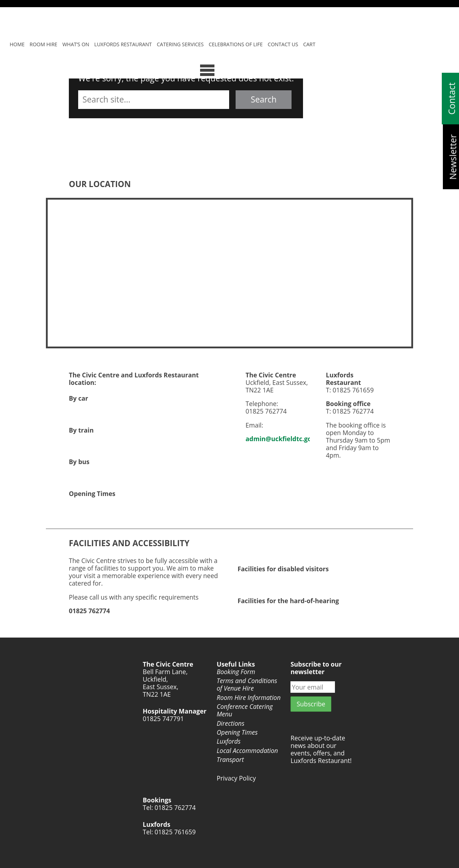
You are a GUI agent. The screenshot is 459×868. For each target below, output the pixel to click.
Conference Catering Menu (245, 710)
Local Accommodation (247, 751)
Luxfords (229, 741)
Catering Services (180, 44)
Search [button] (264, 99)
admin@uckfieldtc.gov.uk (285, 439)
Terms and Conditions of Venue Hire (247, 685)
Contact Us (283, 44)
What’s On (76, 44)
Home (17, 44)
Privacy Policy (236, 778)
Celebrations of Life (236, 44)
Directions (230, 723)
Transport (230, 760)
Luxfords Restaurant (123, 44)
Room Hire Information (249, 698)
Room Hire (44, 44)
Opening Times (237, 732)
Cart (309, 44)
